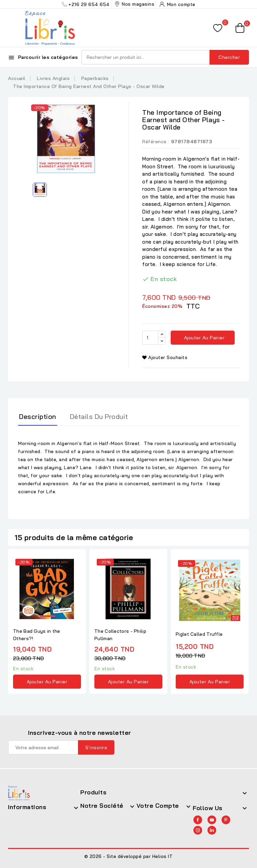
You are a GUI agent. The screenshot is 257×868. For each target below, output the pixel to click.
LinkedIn (212, 830)
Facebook (198, 820)
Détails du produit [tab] (99, 416)
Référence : (156, 142)
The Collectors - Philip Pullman (120, 635)
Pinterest (226, 820)
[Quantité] (150, 338)
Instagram (198, 830)
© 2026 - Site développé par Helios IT (129, 856)
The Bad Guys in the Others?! (37, 635)
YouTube (212, 820)
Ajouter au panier (203, 338)
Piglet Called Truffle (199, 634)
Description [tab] (38, 416)
